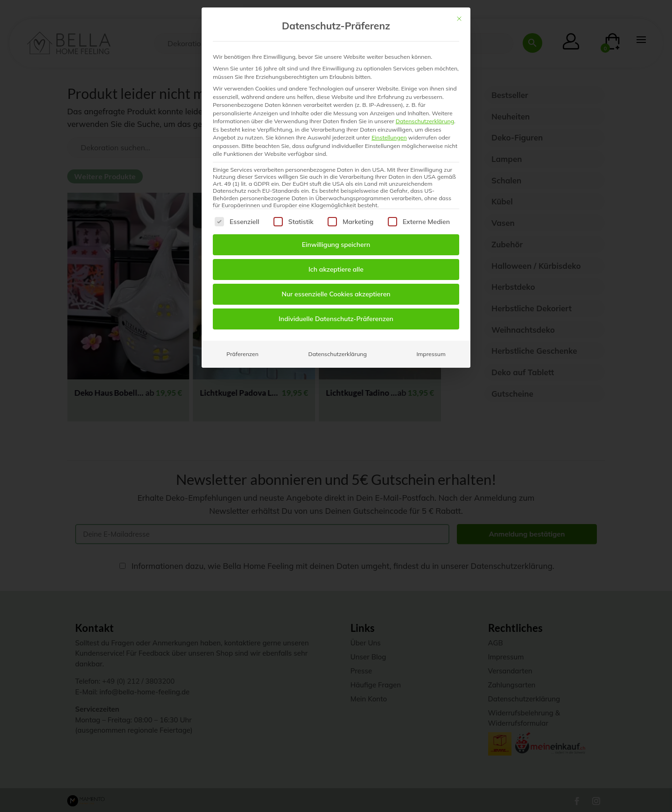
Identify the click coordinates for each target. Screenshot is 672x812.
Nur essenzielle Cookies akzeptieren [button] (336, 294)
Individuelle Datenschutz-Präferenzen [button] (336, 319)
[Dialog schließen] (459, 19)
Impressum (431, 354)
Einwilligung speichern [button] (336, 245)
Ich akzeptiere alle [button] (336, 269)
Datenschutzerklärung (425, 121)
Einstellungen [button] (389, 137)
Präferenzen (242, 354)
